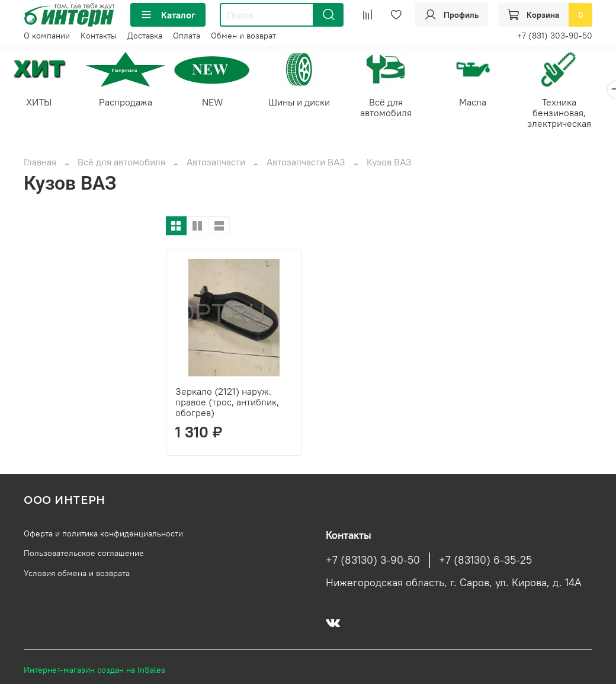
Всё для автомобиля (397, 108)
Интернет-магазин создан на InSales (94, 671)
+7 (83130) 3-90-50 (373, 561)
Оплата (187, 36)
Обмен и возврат (243, 36)
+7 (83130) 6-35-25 (485, 561)
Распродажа (130, 103)
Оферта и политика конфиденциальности (103, 535)
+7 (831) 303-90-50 (555, 36)
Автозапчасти (216, 163)
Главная (40, 163)
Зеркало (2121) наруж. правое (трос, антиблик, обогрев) (227, 403)
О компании (47, 36)
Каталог (168, 15)
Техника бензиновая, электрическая (576, 114)
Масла (486, 103)
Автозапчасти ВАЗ (306, 163)
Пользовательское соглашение (84, 554)
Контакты (99, 36)
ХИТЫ (40, 103)
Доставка (145, 36)
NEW (219, 103)
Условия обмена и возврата (77, 574)
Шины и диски (308, 103)
